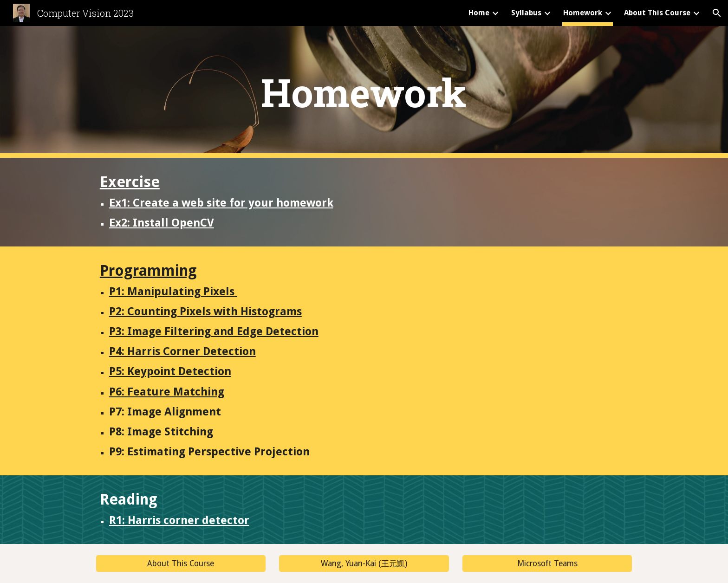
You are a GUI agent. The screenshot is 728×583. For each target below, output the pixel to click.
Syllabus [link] (526, 13)
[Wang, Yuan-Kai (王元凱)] (364, 564)
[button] (717, 13)
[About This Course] (181, 564)
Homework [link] (583, 13)
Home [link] (479, 13)
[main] (364, 92)
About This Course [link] (657, 13)
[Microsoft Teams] (547, 564)
